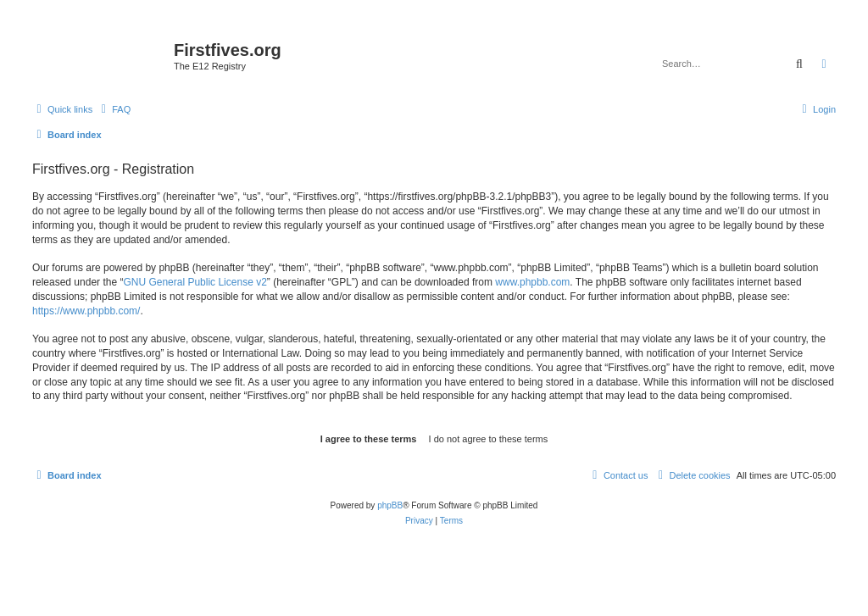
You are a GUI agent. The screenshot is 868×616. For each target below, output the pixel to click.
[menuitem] (114, 109)
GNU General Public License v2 (195, 282)
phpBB (390, 505)
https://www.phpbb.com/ (86, 311)
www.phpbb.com (532, 282)
